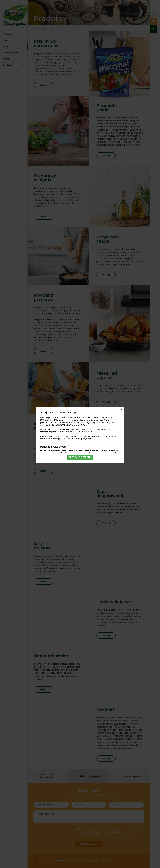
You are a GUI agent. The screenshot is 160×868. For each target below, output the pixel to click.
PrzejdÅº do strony (80, 457)
